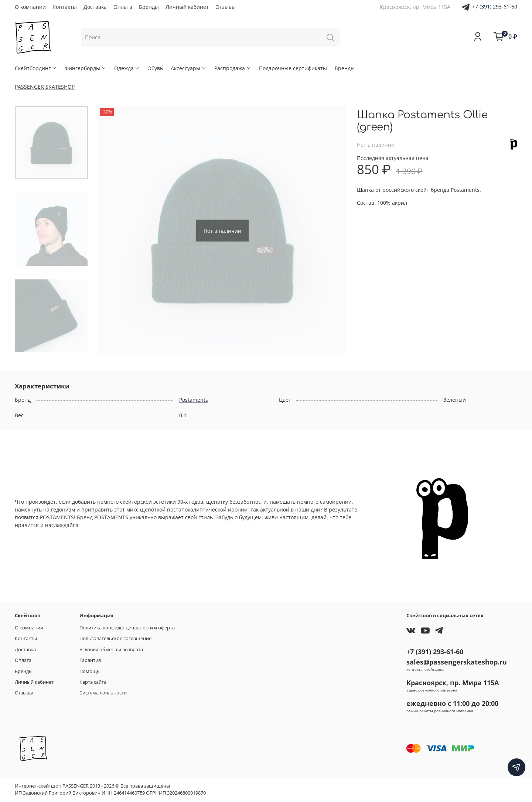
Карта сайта (93, 682)
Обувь (155, 68)
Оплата (123, 7)
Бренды (149, 7)
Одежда (127, 68)
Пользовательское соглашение (115, 638)
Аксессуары (189, 68)
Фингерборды (86, 68)
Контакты (65, 7)
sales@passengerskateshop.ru (457, 662)
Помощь (90, 671)
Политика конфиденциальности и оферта (127, 628)
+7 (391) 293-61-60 (495, 6)
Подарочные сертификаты (293, 68)
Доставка (95, 7)
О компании (30, 7)
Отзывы (226, 7)
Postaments (194, 400)
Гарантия (90, 660)
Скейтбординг (36, 68)
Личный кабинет (187, 7)
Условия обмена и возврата (111, 650)
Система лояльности (103, 693)
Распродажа (233, 68)
